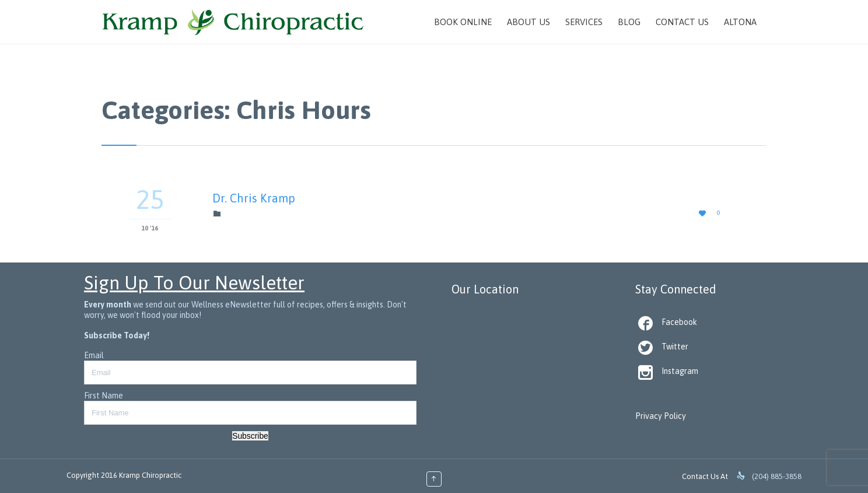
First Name (104, 396)
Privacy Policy (661, 416)
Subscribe (250, 436)
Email (94, 355)
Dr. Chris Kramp (254, 198)
